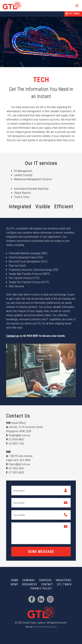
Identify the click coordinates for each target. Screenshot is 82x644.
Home (15, 580)
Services (45, 580)
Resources (30, 584)
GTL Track (74, 14)
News (14, 584)
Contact (47, 584)
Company (29, 580)
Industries (63, 580)
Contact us (13, 336)
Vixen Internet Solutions (45, 627)
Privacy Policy (41, 588)
